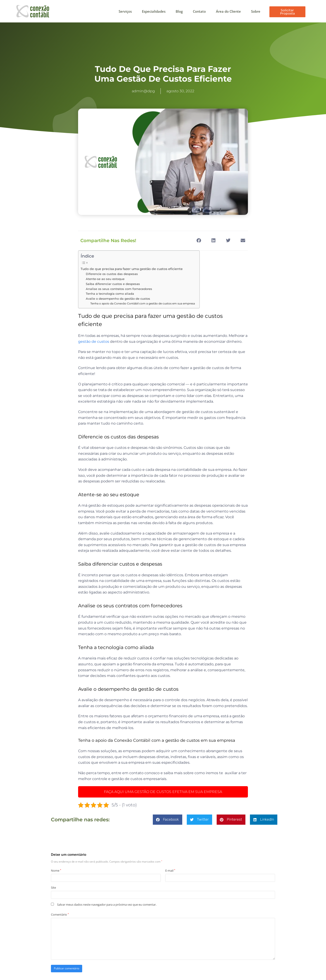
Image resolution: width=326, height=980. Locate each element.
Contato (199, 11)
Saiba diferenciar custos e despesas (113, 284)
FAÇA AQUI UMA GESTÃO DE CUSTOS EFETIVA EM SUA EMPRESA (163, 792)
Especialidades (154, 11)
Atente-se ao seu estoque (106, 279)
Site (53, 888)
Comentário (60, 915)
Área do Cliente (228, 11)
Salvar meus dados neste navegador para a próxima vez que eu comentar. (107, 905)
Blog (179, 11)
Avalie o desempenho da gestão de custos (118, 299)
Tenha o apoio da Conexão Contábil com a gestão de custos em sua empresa (143, 304)
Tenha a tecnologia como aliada (110, 294)
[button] (199, 241)
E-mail (170, 871)
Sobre (256, 11)
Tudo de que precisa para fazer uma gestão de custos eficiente (132, 269)
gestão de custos (94, 342)
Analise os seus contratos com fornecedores (119, 289)
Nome (56, 871)
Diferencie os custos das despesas (112, 274)
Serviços (125, 11)
